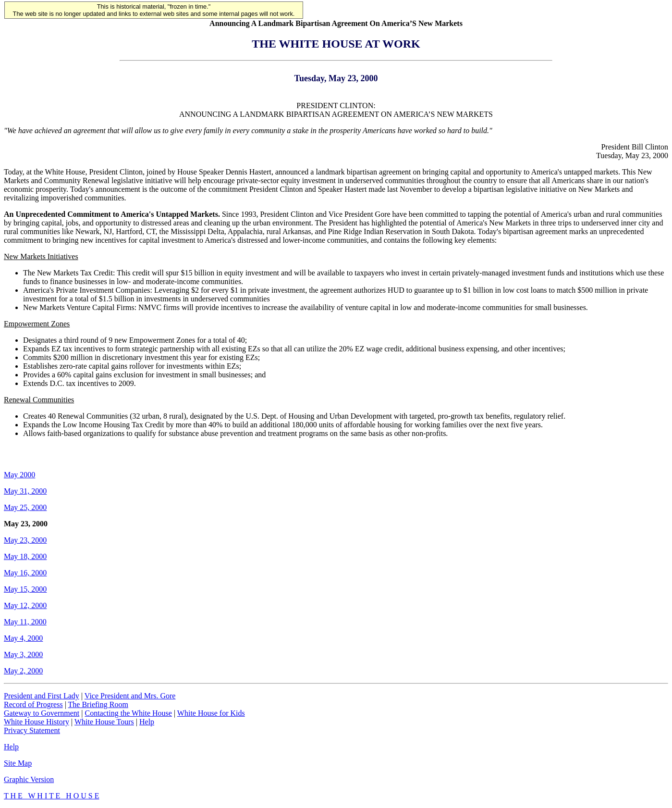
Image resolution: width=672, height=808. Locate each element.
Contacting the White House (128, 713)
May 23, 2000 (25, 540)
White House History (37, 722)
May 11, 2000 (25, 622)
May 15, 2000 (25, 589)
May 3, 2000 (23, 654)
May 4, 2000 (23, 638)
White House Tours (104, 722)
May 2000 (19, 475)
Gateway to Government (42, 713)
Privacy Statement (32, 730)
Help (147, 722)
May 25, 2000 (25, 507)
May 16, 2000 (25, 573)
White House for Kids (211, 713)
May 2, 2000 (23, 671)
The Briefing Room (98, 704)
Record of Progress (33, 704)
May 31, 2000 (25, 491)
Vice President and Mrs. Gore (130, 696)
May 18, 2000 (25, 556)
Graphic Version (29, 779)
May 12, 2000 (25, 605)
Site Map (18, 763)
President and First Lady (42, 696)
